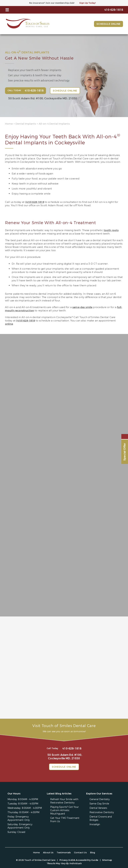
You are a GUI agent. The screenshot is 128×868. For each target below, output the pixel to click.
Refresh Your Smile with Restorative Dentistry (64, 801)
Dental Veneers (98, 808)
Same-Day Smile (99, 803)
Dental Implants (26, 124)
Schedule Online (108, 24)
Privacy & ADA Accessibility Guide (79, 860)
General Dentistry (100, 799)
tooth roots (111, 230)
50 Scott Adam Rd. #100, (43, 98)
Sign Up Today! (87, 3)
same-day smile (82, 307)
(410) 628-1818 (35, 202)
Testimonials (64, 852)
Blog (93, 852)
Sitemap (107, 860)
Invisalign (95, 824)
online (9, 324)
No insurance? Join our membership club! (52, 3)
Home (9, 124)
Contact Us (80, 852)
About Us (48, 852)
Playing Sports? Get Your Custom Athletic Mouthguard (64, 810)
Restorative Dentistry (102, 812)
